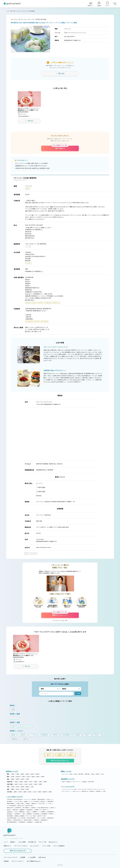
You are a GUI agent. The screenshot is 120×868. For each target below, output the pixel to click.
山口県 (32, 787)
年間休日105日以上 (18, 820)
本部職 (97, 774)
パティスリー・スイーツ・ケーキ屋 (69, 789)
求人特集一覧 (32, 842)
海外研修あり (10, 814)
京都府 (27, 774)
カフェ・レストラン (66, 791)
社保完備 (33, 808)
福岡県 (15, 792)
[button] (10, 40)
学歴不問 (51, 814)
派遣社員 (85, 782)
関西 (8, 774)
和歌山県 (37, 774)
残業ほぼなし (34, 804)
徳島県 (22, 789)
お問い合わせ (42, 857)
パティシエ (64, 774)
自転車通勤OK (50, 812)
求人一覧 (13, 11)
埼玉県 (28, 777)
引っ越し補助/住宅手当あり (43, 808)
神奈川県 (18, 777)
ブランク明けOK (22, 818)
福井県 (31, 784)
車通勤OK (35, 812)
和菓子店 (92, 791)
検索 (78, 693)
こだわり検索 (22, 842)
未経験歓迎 (29, 814)
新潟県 (16, 784)
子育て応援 (9, 799)
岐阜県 (22, 779)
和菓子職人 (87, 774)
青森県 (26, 782)
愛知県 (13, 779)
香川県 (17, 789)
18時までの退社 (20, 804)
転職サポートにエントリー (60, 614)
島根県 (22, 787)
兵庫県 (17, 774)
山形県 (40, 782)
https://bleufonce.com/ (43, 547)
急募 (24, 814)
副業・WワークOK (41, 816)
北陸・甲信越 (10, 784)
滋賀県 (22, 774)
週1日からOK (21, 806)
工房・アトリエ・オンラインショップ (96, 789)
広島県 (13, 787)
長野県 (40, 784)
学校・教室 (98, 791)
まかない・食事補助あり (20, 812)
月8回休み (9, 820)
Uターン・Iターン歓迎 (31, 816)
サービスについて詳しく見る (61, 621)
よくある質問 (32, 857)
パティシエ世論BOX (59, 846)
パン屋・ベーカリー (76, 791)
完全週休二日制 (38, 822)
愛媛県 (13, 789)
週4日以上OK (10, 808)
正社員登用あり (30, 810)
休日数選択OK (22, 822)
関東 (8, 777)
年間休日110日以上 (28, 820)
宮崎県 (39, 792)
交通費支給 (22, 810)
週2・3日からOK (29, 806)
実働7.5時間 (50, 801)
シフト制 (49, 804)
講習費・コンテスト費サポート (42, 810)
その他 (102, 774)
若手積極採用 (44, 814)
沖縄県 (50, 792)
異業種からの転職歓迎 (20, 816)
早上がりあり (42, 804)
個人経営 (34, 799)
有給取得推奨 (44, 820)
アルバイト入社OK (41, 818)
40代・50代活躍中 (31, 818)
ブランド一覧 (42, 842)
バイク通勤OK (42, 812)
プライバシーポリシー (18, 861)
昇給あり (53, 808)
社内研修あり (18, 814)
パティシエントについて (11, 857)
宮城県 (21, 782)
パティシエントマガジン (21, 846)
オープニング (27, 799)
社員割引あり (10, 812)
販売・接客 (81, 774)
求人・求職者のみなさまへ (34, 861)
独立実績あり (10, 801)
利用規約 (6, 861)
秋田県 (36, 782)
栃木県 (38, 777)
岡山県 (17, 787)
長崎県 (25, 792)
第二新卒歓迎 (36, 814)
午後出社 (28, 804)
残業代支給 (15, 810)
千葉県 (23, 777)
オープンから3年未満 (34, 801)
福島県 (45, 782)
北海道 (16, 782)
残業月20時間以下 (11, 804)
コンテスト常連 (18, 801)
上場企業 (25, 801)
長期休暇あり (30, 822)
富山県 (21, 784)
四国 (8, 789)
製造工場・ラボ (85, 791)
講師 (93, 774)
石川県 (26, 784)
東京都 (13, 777)
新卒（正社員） (91, 782)
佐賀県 (20, 792)
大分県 (35, 792)
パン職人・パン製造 (73, 774)
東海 (8, 779)
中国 (8, 787)
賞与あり (9, 810)
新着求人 (13, 842)
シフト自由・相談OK (11, 806)
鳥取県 (27, 787)
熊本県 (30, 792)
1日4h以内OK (18, 808)
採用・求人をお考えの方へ (17, 851)
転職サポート (7, 846)
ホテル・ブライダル (82, 789)
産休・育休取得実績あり (12, 822)
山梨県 (36, 784)
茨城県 (33, 777)
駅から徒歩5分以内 (18, 799)
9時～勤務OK (26, 808)
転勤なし (29, 812)
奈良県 (32, 774)
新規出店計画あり (41, 799)
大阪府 (13, 774)
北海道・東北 (10, 782)
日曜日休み (37, 820)
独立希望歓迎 (10, 816)
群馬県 (43, 777)
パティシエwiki (46, 846)
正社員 (63, 782)
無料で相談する (60, 147)
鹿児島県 (45, 792)
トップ (8, 11)
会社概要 (23, 857)
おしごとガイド (35, 846)
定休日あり (43, 801)
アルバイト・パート (76, 782)
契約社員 (68, 782)
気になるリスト (53, 842)
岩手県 (31, 782)
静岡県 (17, 779)
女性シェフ (50, 799)
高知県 (27, 789)
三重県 (27, 779)
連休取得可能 (50, 818)
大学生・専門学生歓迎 (12, 818)
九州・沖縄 (9, 792)
